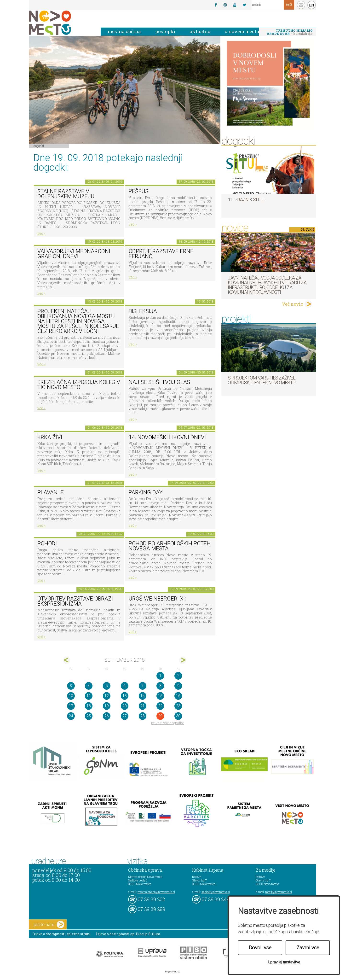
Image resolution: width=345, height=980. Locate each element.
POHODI (47, 544)
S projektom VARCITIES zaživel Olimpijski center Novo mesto (262, 380)
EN (312, 5)
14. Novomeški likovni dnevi (167, 437)
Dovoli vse (260, 948)
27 (125, 716)
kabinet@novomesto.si (216, 892)
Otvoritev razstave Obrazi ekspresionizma (75, 601)
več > (41, 233)
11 (89, 696)
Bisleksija (143, 311)
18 (89, 706)
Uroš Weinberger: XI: (157, 599)
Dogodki (39, 146)
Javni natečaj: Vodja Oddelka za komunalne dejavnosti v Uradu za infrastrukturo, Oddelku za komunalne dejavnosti (267, 285)
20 (125, 706)
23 (178, 706)
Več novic (293, 304)
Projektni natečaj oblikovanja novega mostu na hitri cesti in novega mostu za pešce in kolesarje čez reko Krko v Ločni (78, 321)
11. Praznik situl (246, 200)
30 (178, 716)
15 (160, 696)
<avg (66, 660)
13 (125, 696)
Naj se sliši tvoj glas (159, 382)
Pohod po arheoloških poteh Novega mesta (170, 546)
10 (71, 696)
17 (71, 706)
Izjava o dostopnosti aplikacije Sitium (128, 934)
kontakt (301, 5)
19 (107, 706)
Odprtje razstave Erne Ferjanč (161, 254)
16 (178, 696)
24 (71, 716)
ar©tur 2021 (172, 972)
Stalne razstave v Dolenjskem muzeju (66, 194)
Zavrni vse (308, 948)
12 (107, 696)
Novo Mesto (61, 23)
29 (160, 716)
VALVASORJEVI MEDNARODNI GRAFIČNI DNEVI (74, 254)
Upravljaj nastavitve (284, 962)
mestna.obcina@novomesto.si (156, 892)
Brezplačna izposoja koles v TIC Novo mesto (79, 385)
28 (143, 716)
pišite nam (49, 925)
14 (143, 696)
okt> (183, 660)
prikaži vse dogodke (168, 723)
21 (143, 706)
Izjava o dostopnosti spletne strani (62, 934)
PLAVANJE (51, 493)
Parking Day (146, 493)
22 (160, 706)
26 (107, 716)
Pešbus (138, 191)
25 (89, 716)
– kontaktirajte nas (290, 32)
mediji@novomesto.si (279, 892)
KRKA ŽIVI (50, 437)
